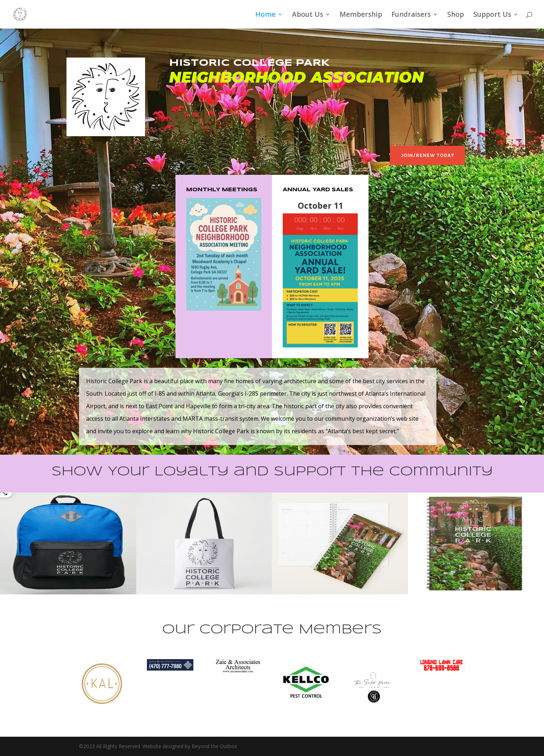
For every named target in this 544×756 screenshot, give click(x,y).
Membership (361, 15)
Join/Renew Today (427, 155)
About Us (308, 15)
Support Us (492, 15)
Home (265, 15)
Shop (456, 15)
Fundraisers (411, 15)
